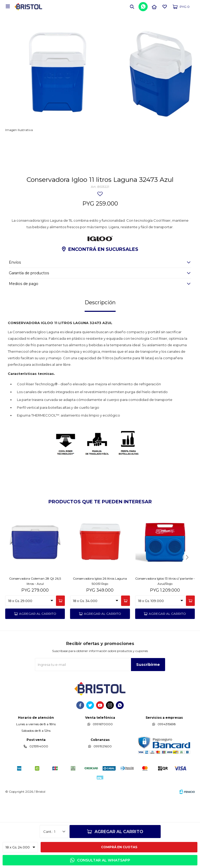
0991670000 (103, 755)
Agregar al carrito (119, 832)
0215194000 (39, 777)
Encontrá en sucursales (103, 280)
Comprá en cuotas (119, 847)
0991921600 (103, 777)
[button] (132, 7)
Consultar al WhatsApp (104, 860)
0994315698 (167, 755)
